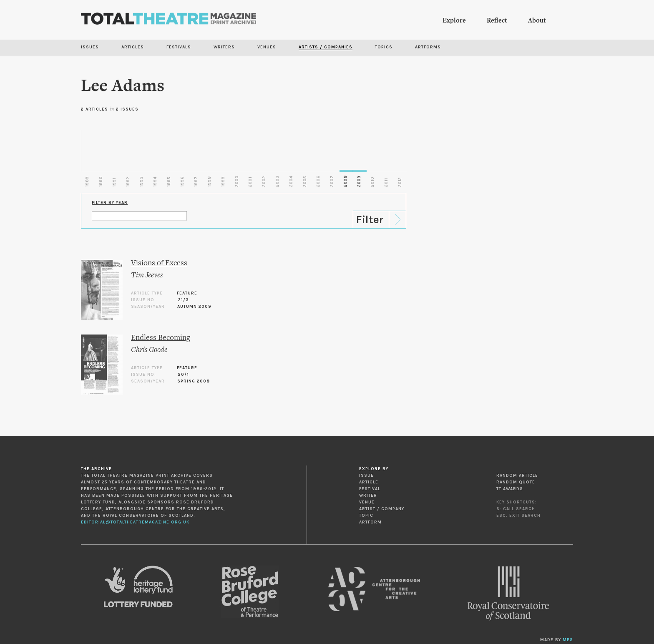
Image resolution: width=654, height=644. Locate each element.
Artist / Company (382, 509)
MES (568, 640)
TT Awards (510, 489)
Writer (368, 496)
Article (369, 482)
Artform (370, 522)
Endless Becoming (161, 338)
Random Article (517, 475)
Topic (366, 516)
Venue (367, 502)
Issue (366, 475)
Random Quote (516, 482)
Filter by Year (110, 203)
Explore (454, 21)
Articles (133, 47)
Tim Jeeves (147, 275)
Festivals (179, 47)
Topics (384, 47)
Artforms (428, 47)
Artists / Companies (326, 47)
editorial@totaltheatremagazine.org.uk (135, 522)
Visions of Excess (159, 263)
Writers (224, 47)
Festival (370, 489)
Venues (267, 47)
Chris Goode (149, 350)
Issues (90, 47)
